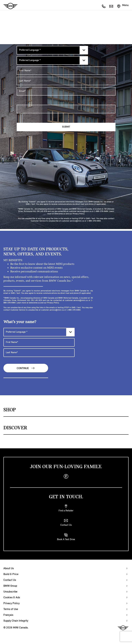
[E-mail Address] (66, 91)
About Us (9, 569)
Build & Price (11, 574)
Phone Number (66, 101)
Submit (66, 127)
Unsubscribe (10, 592)
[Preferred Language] (52, 50)
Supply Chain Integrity (16, 621)
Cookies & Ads (12, 598)
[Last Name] (66, 81)
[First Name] (66, 71)
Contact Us (10, 580)
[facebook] (66, 476)
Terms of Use (11, 609)
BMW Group (10, 586)
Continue (26, 368)
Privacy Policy (12, 603)
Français (8, 615)
